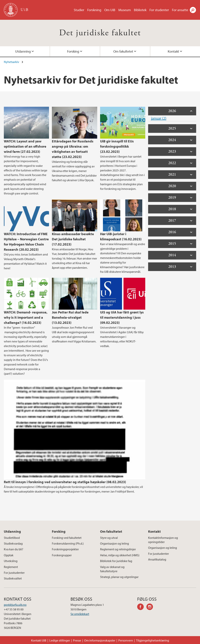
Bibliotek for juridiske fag (116, 561)
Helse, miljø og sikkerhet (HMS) (120, 555)
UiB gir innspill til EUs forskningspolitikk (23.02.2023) (117, 146)
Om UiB (110, 10)
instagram (151, 607)
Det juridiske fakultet (100, 33)
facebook (142, 607)
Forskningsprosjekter (65, 549)
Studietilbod (12, 538)
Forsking (73, 51)
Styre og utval (109, 538)
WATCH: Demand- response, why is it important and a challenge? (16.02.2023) (26, 317)
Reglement (11, 567)
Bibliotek (140, 10)
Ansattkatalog (157, 559)
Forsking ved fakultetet (67, 538)
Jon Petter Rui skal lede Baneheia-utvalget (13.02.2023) (70, 317)
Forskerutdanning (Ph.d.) (68, 543)
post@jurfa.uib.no (15, 605)
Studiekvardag (13, 543)
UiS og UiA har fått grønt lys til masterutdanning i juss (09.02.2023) (122, 317)
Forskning (94, 10)
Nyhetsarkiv (12, 62)
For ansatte (180, 10)
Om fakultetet (123, 51)
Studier (79, 10)
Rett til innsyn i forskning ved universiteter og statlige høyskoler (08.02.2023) (65, 482)
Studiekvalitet (13, 578)
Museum (125, 10)
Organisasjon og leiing (115, 543)
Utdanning (23, 51)
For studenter (159, 10)
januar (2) (159, 118)
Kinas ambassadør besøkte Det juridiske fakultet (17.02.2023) (73, 239)
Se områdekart (80, 614)
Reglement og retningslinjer (118, 549)
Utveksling (11, 561)
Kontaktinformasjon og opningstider (163, 540)
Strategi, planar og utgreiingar (119, 577)
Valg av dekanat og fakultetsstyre (112, 569)
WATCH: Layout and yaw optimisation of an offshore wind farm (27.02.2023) (25, 146)
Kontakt (173, 51)
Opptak (9, 555)
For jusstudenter (14, 573)
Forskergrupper (62, 555)
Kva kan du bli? (14, 549)
